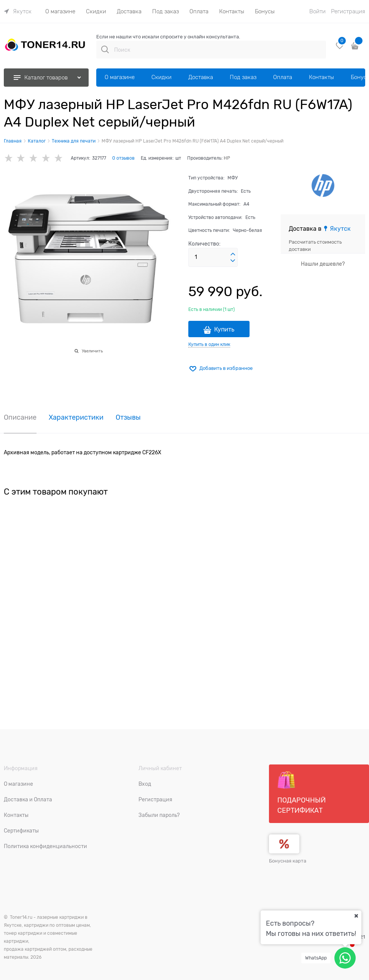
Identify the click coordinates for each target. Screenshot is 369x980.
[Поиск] (105, 49)
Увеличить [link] (92, 351)
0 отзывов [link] (123, 158)
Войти (317, 11)
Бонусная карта (288, 861)
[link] (18, 11)
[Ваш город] (356, 916)
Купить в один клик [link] (209, 344)
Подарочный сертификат (301, 793)
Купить (224, 330)
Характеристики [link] (76, 418)
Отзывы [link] (128, 418)
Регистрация (348, 11)
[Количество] (213, 257)
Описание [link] (20, 418)
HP (227, 158)
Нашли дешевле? (323, 264)
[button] (233, 254)
